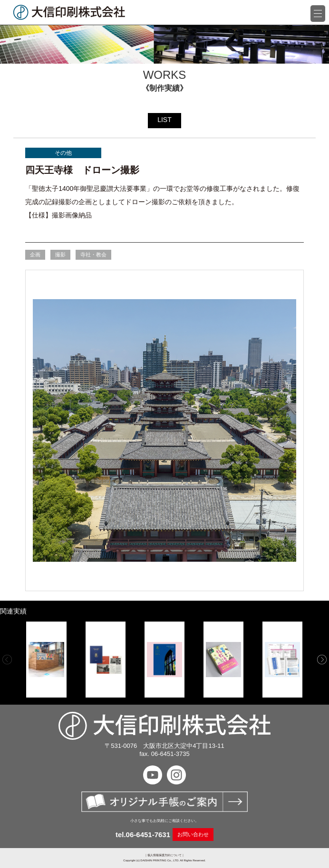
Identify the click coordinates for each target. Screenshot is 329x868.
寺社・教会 (93, 255)
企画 (35, 255)
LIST (164, 120)
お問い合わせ (193, 834)
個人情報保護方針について (164, 855)
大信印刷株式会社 (69, 12)
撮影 (60, 255)
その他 (63, 153)
